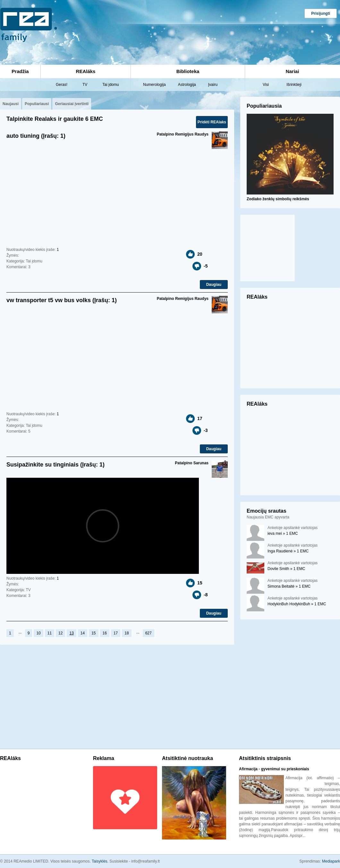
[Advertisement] (109, 32)
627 (149, 633)
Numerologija (154, 85)
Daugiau (214, 285)
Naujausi (11, 104)
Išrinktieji (294, 85)
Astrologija (187, 85)
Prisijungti (321, 13)
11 (50, 633)
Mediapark (331, 861)
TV (85, 85)
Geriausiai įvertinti (72, 104)
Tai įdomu (110, 85)
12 (60, 633)
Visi (266, 85)
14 (83, 633)
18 (127, 633)
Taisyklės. (101, 861)
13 (71, 633)
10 (38, 633)
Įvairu (213, 85)
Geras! (62, 85)
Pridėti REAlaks (212, 122)
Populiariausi (37, 104)
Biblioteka (188, 71)
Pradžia (20, 71)
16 (105, 633)
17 (116, 633)
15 (93, 633)
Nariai (293, 71)
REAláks (86, 71)
